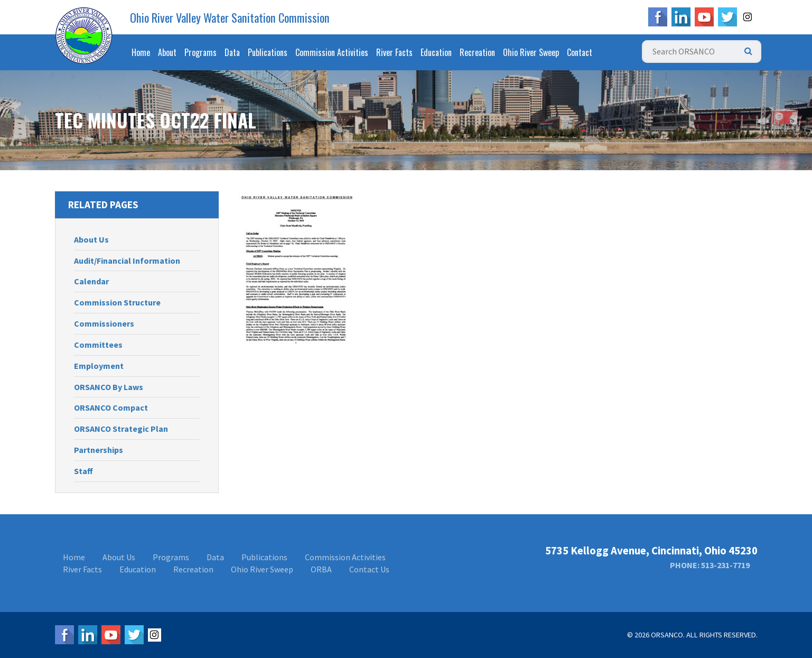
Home (141, 52)
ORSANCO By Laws (109, 387)
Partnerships (99, 450)
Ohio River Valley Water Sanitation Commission (230, 17)
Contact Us (369, 569)
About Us (91, 239)
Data (232, 52)
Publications (268, 52)
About (167, 52)
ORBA (321, 569)
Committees (98, 345)
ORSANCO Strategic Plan (121, 429)
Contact (580, 52)
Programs (200, 52)
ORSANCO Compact (111, 407)
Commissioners (104, 323)
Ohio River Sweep (531, 52)
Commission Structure (117, 302)
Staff (83, 471)
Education (436, 52)
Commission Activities (332, 52)
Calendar (91, 281)
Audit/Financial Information (127, 261)
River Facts (394, 52)
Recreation (477, 52)
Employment (99, 366)
